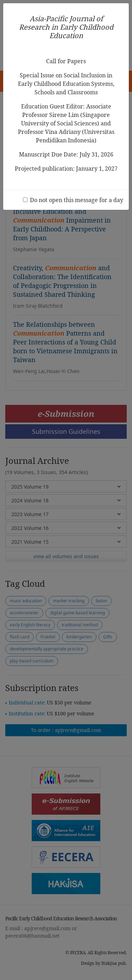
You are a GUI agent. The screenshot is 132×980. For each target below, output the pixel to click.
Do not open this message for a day (77, 200)
